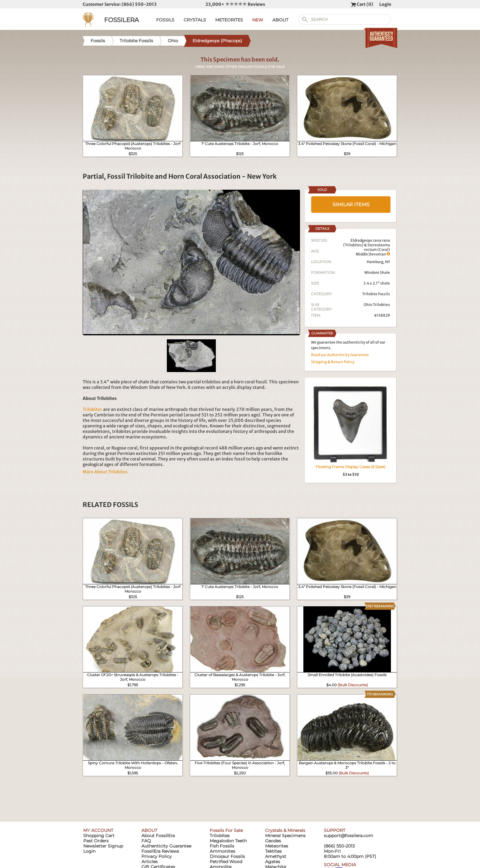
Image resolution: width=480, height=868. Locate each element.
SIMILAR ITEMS (351, 205)
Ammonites (222, 851)
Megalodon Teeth (228, 841)
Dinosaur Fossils (227, 856)
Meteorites (277, 846)
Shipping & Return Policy (333, 362)
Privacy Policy (157, 856)
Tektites (273, 851)
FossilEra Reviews (160, 851)
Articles (150, 862)
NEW (258, 20)
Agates (273, 862)
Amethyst (276, 856)
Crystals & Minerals (285, 830)
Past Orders (96, 841)
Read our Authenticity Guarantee (340, 355)
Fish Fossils (222, 846)
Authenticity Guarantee (166, 846)
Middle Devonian (373, 254)
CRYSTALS (195, 20)
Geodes (273, 841)
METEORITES (229, 20)
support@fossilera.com (349, 836)
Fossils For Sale (226, 830)
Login (385, 4)
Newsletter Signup (103, 846)
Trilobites (92, 409)
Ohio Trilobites (377, 305)
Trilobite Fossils (376, 294)
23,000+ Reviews (235, 4)
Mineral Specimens (285, 836)
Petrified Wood (226, 862)
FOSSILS (165, 20)
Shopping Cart (99, 836)
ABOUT (280, 20)
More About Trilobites (105, 472)
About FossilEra (158, 836)
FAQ (146, 841)
